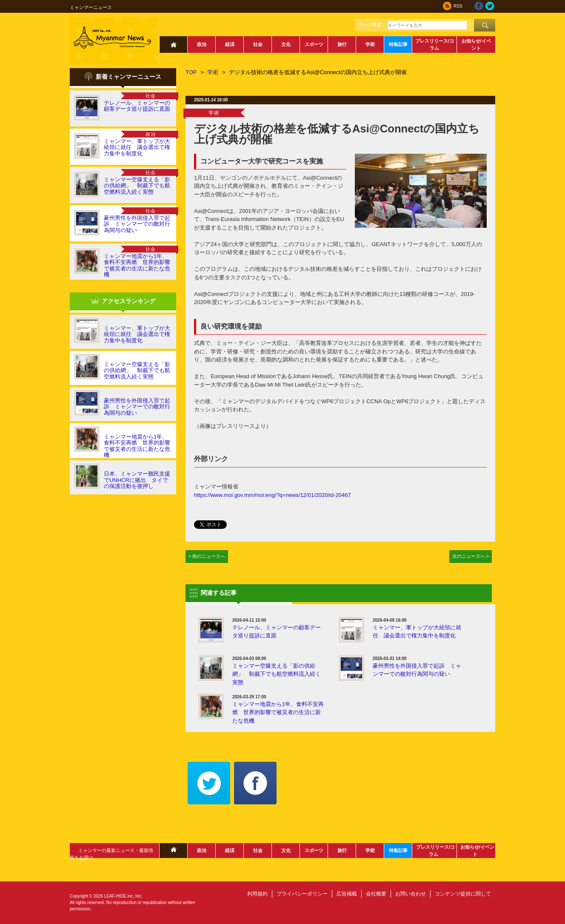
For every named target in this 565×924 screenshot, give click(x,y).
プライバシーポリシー (302, 894)
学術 (370, 44)
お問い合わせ (411, 894)
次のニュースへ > (471, 556)
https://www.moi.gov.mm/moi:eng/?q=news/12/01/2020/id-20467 (273, 495)
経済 (230, 44)
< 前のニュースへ (207, 556)
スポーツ (314, 44)
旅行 (342, 44)
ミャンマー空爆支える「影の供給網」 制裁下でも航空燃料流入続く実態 (137, 186)
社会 (258, 44)
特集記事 (398, 44)
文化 (286, 44)
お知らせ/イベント (476, 44)
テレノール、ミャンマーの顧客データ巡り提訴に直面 (137, 106)
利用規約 (257, 894)
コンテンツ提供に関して (463, 894)
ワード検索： (372, 25)
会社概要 (376, 894)
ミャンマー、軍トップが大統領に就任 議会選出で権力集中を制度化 (137, 147)
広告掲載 (347, 894)
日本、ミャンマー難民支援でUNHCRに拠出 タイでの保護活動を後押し (137, 480)
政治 (202, 44)
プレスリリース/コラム (435, 44)
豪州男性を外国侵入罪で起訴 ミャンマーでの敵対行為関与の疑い (137, 224)
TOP (191, 72)
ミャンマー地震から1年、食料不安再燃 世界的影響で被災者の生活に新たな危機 (137, 265)
